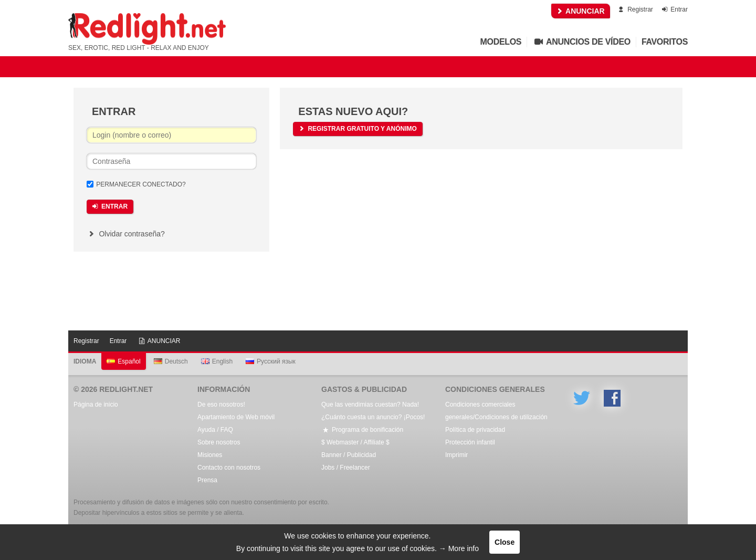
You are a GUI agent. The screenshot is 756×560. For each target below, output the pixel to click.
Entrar (674, 9)
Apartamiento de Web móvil (236, 417)
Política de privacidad (475, 430)
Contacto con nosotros (229, 468)
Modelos (501, 42)
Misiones (210, 455)
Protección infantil (470, 442)
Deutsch (171, 361)
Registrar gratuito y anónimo (357, 129)
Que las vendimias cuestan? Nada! (370, 405)
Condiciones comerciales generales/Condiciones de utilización (496, 411)
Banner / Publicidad (349, 455)
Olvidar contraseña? (126, 234)
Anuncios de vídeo (581, 42)
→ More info (459, 548)
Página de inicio (96, 405)
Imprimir (456, 455)
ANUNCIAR (581, 11)
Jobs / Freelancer (346, 468)
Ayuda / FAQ (215, 430)
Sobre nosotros (219, 442)
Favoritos (665, 42)
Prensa (207, 480)
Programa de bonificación (362, 430)
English (217, 361)
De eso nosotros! (221, 405)
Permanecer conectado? (141, 184)
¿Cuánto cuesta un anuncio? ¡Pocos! (373, 417)
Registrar (635, 9)
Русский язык (271, 361)
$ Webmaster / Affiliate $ (355, 442)
